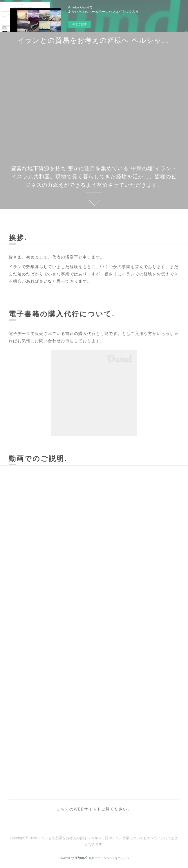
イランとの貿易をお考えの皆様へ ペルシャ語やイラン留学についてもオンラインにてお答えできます (94, 40)
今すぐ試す (79, 24)
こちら (63, 809)
